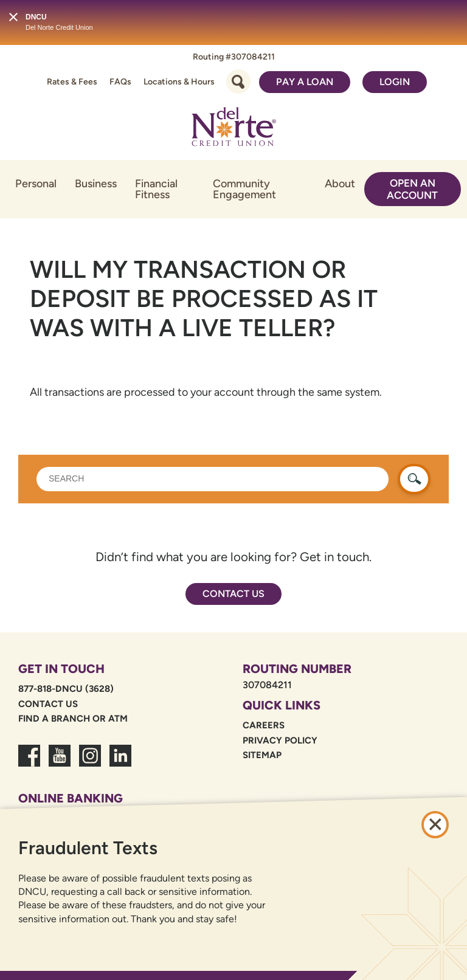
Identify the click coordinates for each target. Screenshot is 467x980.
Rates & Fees (72, 82)
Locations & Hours (179, 82)
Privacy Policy (280, 740)
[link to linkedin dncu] (120, 763)
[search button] (414, 479)
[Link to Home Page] (233, 129)
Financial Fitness (156, 189)
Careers (264, 725)
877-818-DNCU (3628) (66, 689)
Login (395, 82)
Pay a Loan (305, 82)
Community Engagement (244, 189)
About (340, 184)
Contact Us (233, 594)
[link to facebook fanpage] (29, 763)
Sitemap (262, 755)
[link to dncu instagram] (90, 763)
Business (96, 184)
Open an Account (412, 189)
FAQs (120, 82)
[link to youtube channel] (60, 763)
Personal (36, 184)
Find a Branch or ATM (73, 719)
